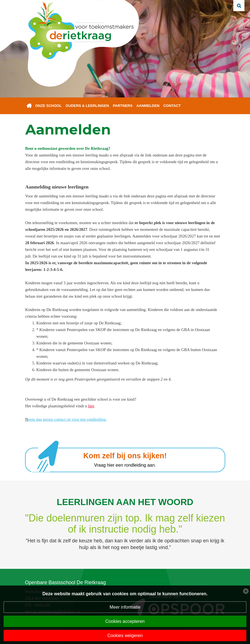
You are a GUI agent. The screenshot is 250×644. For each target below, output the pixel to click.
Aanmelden (148, 106)
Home (29, 106)
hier (91, 406)
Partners (123, 106)
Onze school (49, 106)
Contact (172, 106)
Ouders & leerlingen (87, 106)
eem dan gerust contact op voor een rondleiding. (67, 419)
